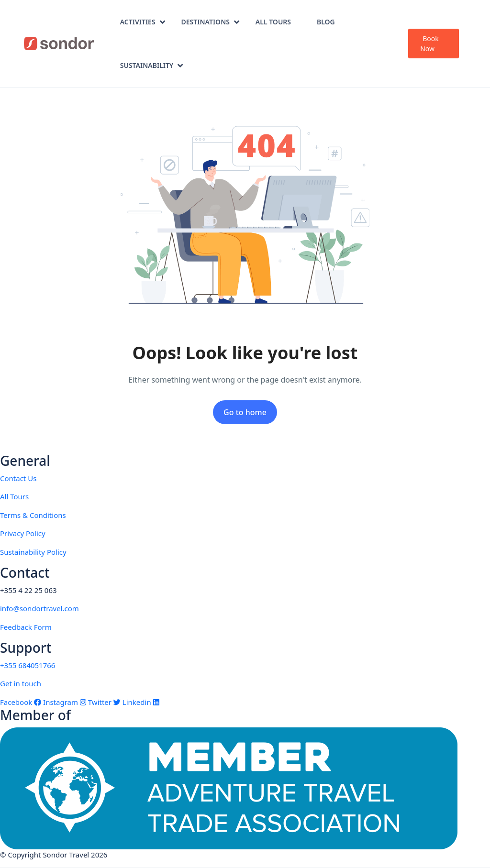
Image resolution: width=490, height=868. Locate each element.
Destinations (210, 22)
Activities (143, 22)
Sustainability (152, 65)
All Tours (273, 22)
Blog (326, 22)
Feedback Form (26, 627)
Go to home (245, 412)
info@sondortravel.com (39, 608)
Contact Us (18, 478)
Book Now (429, 44)
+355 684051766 (28, 665)
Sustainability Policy (33, 552)
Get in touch (21, 683)
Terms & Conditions (33, 515)
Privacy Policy (23, 533)
